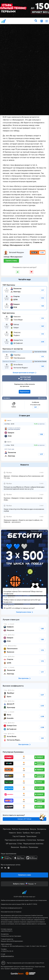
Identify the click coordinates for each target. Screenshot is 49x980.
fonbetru (24, 490)
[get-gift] (42, 21)
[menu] (47, 21)
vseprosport (4, 21)
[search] (36, 21)
